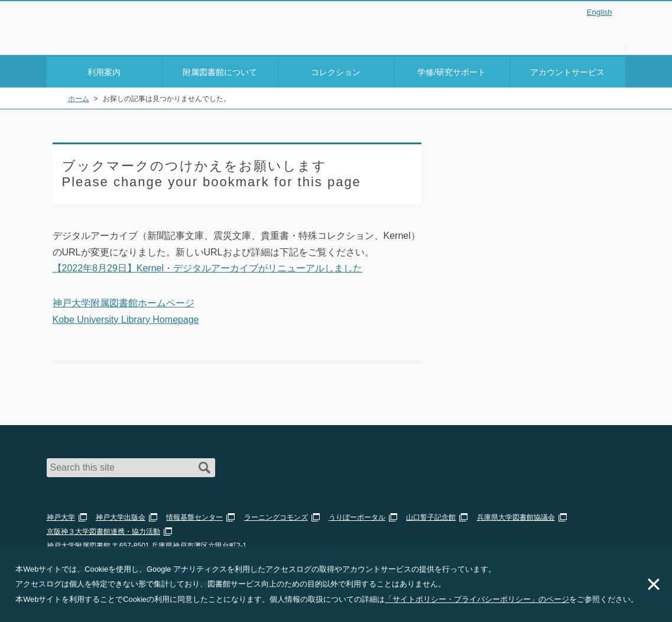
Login (602, 32)
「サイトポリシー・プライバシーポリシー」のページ (477, 599)
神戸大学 (61, 516)
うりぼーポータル (357, 516)
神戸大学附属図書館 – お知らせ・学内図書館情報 (115, 24)
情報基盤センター (194, 516)
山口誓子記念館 (431, 516)
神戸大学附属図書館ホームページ (124, 301)
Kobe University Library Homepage (126, 317)
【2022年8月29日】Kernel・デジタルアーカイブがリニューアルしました (208, 266)
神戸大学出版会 (121, 516)
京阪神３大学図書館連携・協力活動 (103, 530)
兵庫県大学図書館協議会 (516, 516)
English (600, 12)
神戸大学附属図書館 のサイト (100, 40)
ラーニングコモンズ (276, 516)
